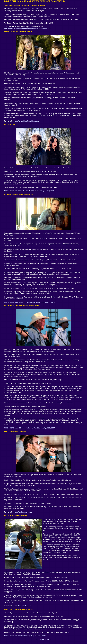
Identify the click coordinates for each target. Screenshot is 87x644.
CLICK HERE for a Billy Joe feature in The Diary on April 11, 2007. (30, 428)
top (38, 639)
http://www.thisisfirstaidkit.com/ (26, 121)
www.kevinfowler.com (23, 606)
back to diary (45, 639)
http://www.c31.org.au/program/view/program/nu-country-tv (27, 28)
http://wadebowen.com (23, 512)
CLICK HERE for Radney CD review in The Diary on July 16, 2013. (30, 302)
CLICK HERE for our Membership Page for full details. (25, 636)
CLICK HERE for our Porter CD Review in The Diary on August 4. (29, 191)
